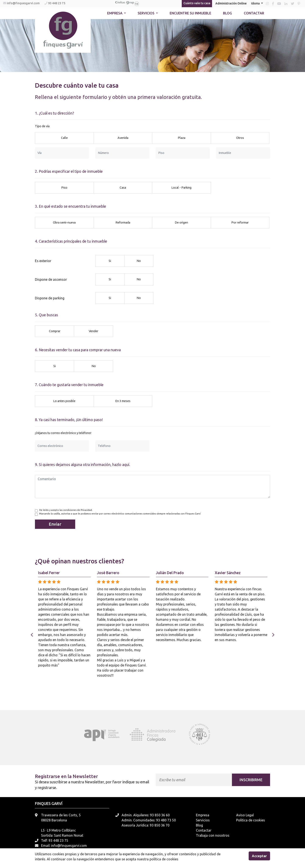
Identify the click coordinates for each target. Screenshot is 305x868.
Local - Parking (181, 187)
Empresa (203, 815)
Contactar (254, 13)
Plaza (182, 138)
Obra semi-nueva (64, 222)
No (139, 261)
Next (273, 635)
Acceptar (259, 856)
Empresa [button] (115, 13)
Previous (32, 635)
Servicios (203, 820)
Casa (123, 187)
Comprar (55, 331)
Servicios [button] (146, 13)
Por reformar (240, 222)
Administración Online (231, 3)
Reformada (123, 222)
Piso (64, 187)
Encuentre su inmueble (190, 13)
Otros (240, 138)
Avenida (123, 138)
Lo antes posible (64, 401)
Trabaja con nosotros (213, 835)
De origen (181, 222)
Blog (227, 13)
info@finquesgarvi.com (24, 3)
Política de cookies (251, 820)
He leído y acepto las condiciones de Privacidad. (66, 510)
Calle (64, 138)
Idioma (256, 3)
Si (110, 261)
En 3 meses (123, 401)
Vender (94, 331)
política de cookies (164, 859)
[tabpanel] (105, 734)
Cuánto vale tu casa (197, 3)
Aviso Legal (245, 815)
